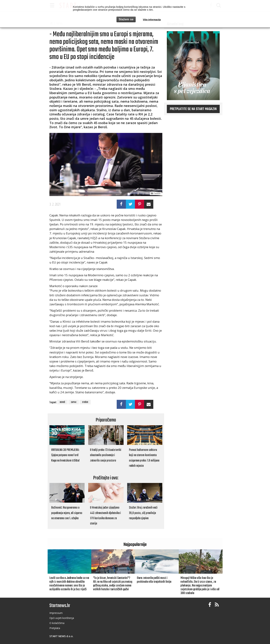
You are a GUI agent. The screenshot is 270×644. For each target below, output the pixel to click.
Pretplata (55, 628)
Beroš (62, 402)
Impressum (56, 613)
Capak (74, 402)
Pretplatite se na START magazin (193, 109)
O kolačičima (57, 623)
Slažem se (126, 19)
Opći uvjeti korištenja (62, 618)
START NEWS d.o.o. (61, 636)
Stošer (85, 402)
